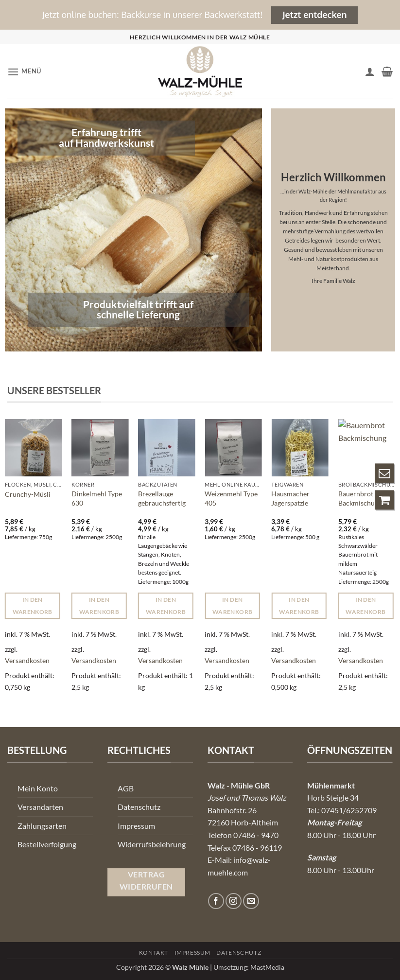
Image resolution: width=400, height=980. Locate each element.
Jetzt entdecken (315, 15)
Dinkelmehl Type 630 (97, 498)
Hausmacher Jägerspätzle (290, 498)
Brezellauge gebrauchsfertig (162, 498)
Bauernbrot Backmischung (360, 498)
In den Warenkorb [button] (33, 606)
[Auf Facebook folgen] (216, 901)
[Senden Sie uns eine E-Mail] (251, 901)
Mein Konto (38, 788)
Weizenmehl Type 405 (231, 498)
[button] (24, 72)
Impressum (136, 826)
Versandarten (40, 807)
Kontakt (154, 953)
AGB (126, 788)
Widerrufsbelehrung (152, 844)
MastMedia (267, 967)
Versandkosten (27, 660)
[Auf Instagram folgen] (234, 901)
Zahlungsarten (42, 826)
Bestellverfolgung (47, 844)
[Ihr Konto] (370, 71)
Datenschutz (139, 807)
